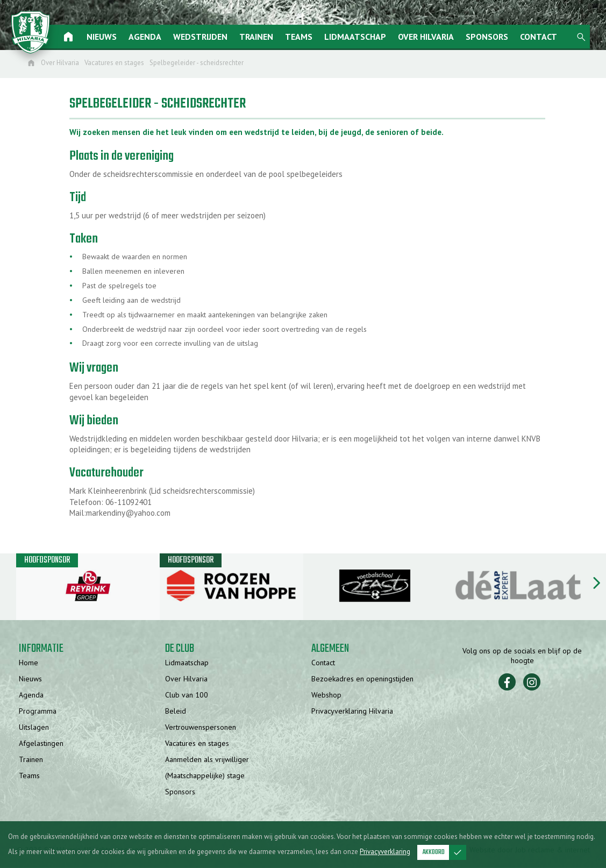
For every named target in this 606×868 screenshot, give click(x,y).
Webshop (326, 695)
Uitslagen (34, 728)
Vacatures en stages (197, 744)
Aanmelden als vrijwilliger (207, 760)
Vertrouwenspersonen (201, 728)
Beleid (176, 712)
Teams (305, 37)
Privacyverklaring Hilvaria (352, 712)
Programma (38, 712)
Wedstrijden (206, 37)
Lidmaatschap (361, 37)
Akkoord (444, 852)
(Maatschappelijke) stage (205, 776)
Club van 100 (187, 695)
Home (28, 663)
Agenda (151, 37)
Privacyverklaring (385, 852)
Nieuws (108, 37)
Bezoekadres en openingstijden (362, 679)
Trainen (262, 37)
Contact (544, 37)
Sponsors (493, 37)
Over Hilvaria (432, 37)
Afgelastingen (41, 744)
